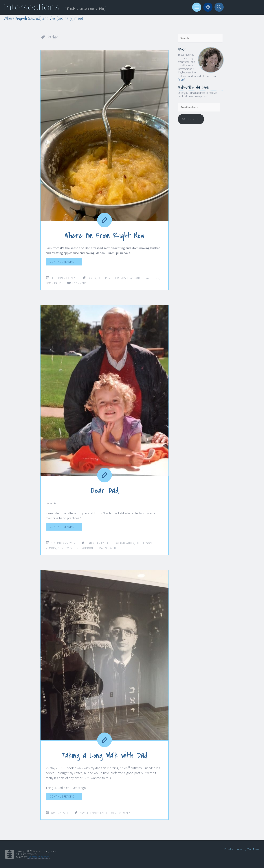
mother (114, 278)
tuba (99, 548)
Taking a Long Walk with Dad (105, 755)
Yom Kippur (53, 283)
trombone (87, 548)
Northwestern (68, 548)
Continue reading (64, 262)
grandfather (125, 543)
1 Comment (79, 283)
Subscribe (191, 119)
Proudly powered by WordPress (242, 849)
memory (51, 548)
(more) (181, 80)
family (92, 278)
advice (84, 813)
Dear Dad (105, 491)
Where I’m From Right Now (105, 236)
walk (127, 813)
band (90, 543)
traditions (152, 278)
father (102, 278)
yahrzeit (110, 548)
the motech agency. (38, 857)
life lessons (145, 543)
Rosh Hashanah (132, 278)
